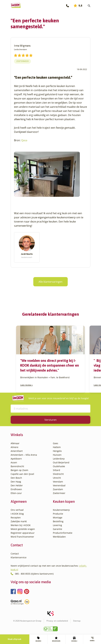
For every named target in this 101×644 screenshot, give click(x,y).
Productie (58, 514)
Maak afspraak (15, 639)
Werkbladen (59, 537)
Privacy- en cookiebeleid (57, 621)
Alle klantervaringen (50, 282)
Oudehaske (59, 466)
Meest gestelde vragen (23, 529)
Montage (58, 518)
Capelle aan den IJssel (22, 474)
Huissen (57, 455)
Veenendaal (59, 485)
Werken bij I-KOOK (21, 525)
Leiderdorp (59, 459)
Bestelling (58, 521)
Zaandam (58, 489)
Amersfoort (17, 451)
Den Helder (17, 485)
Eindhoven (16, 489)
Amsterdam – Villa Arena (24, 455)
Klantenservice (19, 557)
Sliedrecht (58, 474)
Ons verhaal (17, 510)
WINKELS (74, 639)
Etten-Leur (16, 493)
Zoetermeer (22, 61)
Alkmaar (15, 443)
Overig (92, 639)
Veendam (58, 482)
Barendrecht (17, 466)
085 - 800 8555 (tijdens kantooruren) (34, 574)
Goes (56, 443)
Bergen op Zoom (19, 470)
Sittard (56, 470)
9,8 (78, 6)
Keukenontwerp (61, 510)
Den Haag (16, 482)
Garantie (58, 529)
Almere (14, 447)
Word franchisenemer (22, 537)
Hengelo (57, 451)
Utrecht (57, 478)
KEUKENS (38, 639)
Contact (15, 554)
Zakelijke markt (19, 521)
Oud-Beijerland (61, 462)
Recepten (16, 518)
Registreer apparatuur (23, 533)
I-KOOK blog (17, 514)
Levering (57, 525)
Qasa (24, 140)
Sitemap (77, 621)
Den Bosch (16, 478)
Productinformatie (63, 533)
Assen (14, 462)
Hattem (57, 447)
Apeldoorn (16, 459)
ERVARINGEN (56, 639)
